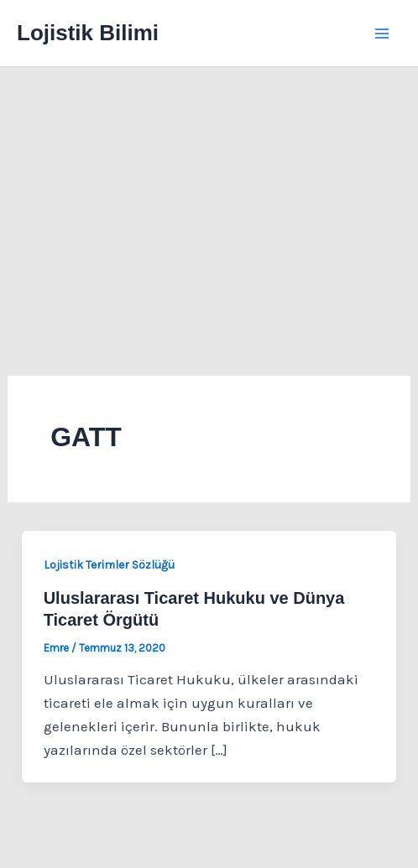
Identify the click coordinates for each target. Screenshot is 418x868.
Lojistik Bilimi (88, 33)
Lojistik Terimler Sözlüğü (109, 565)
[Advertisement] (209, 193)
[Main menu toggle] (383, 34)
